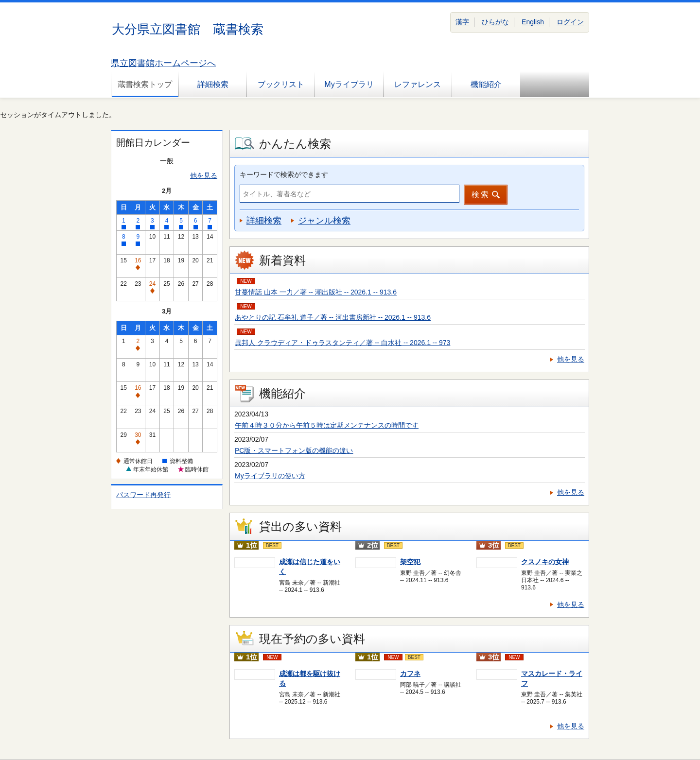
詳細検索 (213, 84)
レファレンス (418, 84)
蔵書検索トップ (145, 84)
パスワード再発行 (143, 495)
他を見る (204, 175)
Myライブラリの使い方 (270, 476)
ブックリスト (281, 84)
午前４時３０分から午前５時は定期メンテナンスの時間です (327, 425)
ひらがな (495, 22)
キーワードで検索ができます (284, 174)
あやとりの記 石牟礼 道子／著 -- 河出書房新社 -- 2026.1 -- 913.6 (333, 317)
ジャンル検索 (324, 221)
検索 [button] (481, 195)
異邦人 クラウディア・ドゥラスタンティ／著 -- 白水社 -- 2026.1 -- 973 (342, 343)
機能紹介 (486, 84)
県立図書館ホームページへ (163, 63)
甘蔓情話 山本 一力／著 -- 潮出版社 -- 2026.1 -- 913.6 (316, 292)
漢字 (462, 22)
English (533, 22)
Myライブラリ (349, 84)
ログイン (570, 22)
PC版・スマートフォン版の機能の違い (294, 450)
